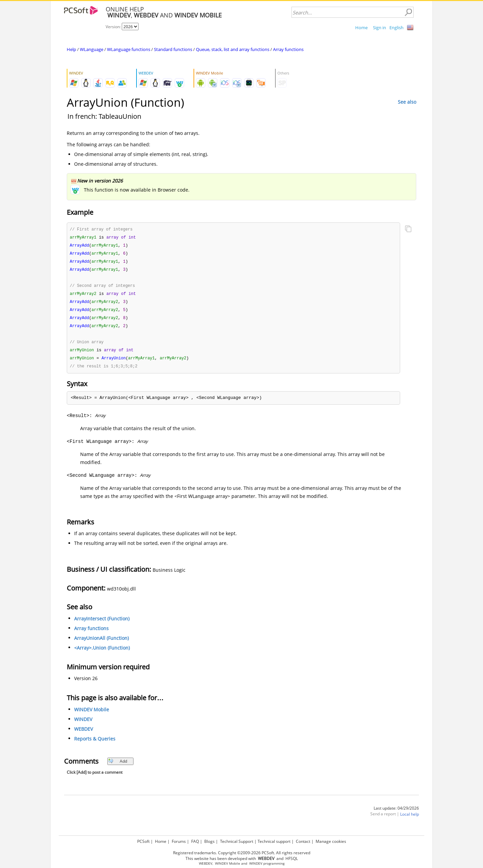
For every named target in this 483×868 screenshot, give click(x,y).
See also (407, 102)
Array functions (288, 49)
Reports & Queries (95, 744)
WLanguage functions (129, 49)
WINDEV (83, 725)
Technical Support (237, 841)
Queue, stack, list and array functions (233, 49)
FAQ (195, 841)
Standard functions (173, 49)
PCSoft (143, 841)
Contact (303, 841)
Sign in (380, 28)
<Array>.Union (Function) (102, 653)
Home (361, 28)
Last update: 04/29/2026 (396, 813)
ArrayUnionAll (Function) (101, 643)
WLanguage (92, 49)
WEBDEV (84, 734)
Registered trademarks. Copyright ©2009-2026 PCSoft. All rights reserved (242, 853)
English (396, 28)
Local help (410, 820)
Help (71, 49)
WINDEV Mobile (92, 715)
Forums (179, 841)
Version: (114, 27)
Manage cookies (331, 841)
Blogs (209, 841)
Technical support (274, 841)
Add (118, 767)
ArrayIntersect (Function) (102, 624)
